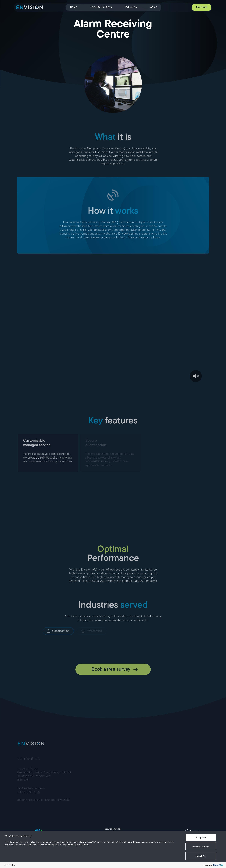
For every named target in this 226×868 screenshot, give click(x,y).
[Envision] (29, 7)
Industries (131, 7)
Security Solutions (101, 7)
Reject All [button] (201, 856)
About (154, 7)
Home (74, 7)
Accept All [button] (201, 837)
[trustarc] (218, 865)
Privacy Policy (10, 865)
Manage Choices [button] (201, 847)
